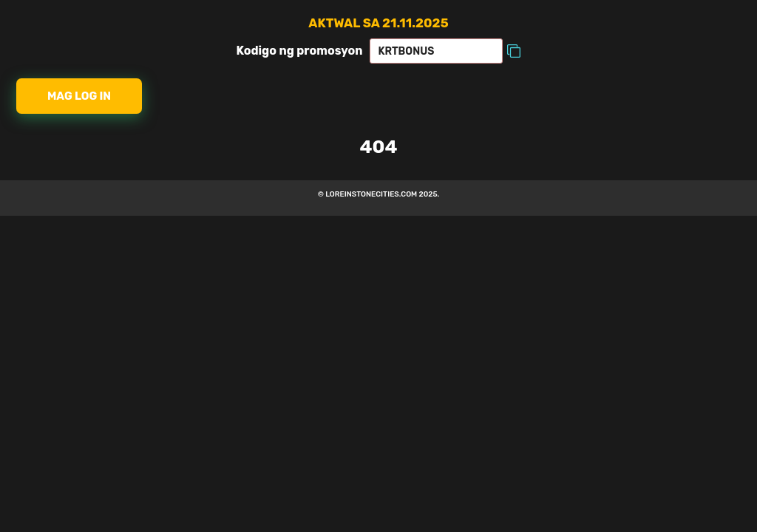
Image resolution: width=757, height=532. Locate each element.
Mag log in (79, 96)
